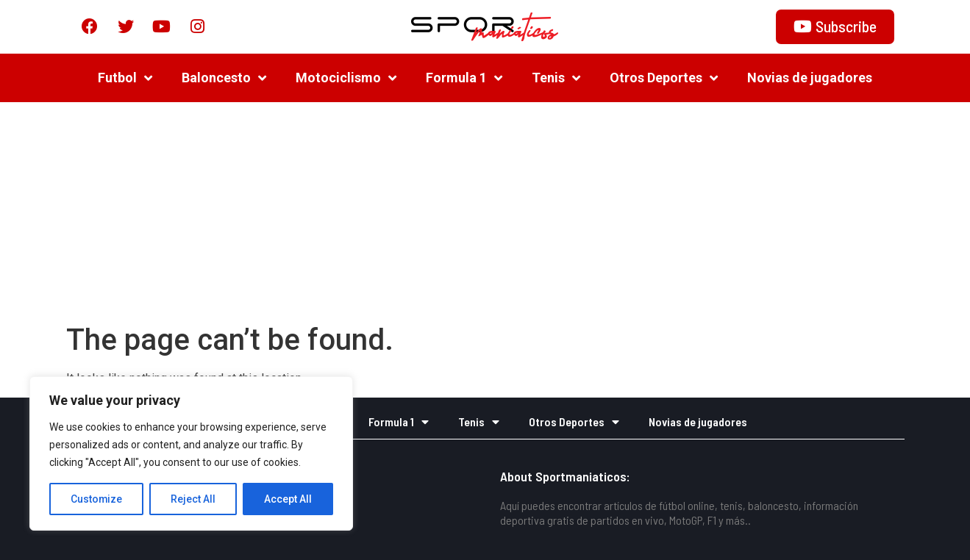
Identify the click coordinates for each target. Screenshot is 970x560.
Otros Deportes (664, 77)
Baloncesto (224, 77)
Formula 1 (464, 77)
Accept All (288, 499)
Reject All (194, 499)
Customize (97, 499)
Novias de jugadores (810, 77)
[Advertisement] (485, 212)
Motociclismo (346, 77)
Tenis (556, 77)
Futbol (125, 77)
